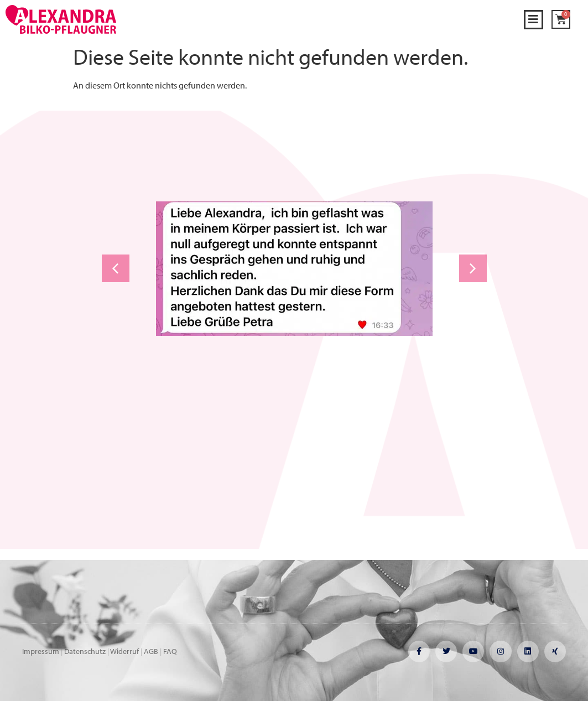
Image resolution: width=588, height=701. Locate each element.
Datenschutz (85, 651)
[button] (534, 20)
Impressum (41, 651)
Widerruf (124, 651)
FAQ (170, 651)
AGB (151, 651)
